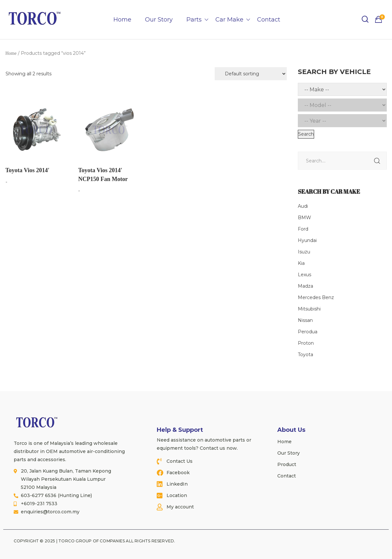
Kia (301, 263)
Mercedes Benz (316, 297)
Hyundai (307, 240)
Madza (305, 286)
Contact (269, 20)
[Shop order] (251, 74)
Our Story (159, 20)
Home (122, 20)
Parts (194, 20)
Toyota (305, 355)
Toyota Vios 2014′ (28, 170)
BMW (305, 218)
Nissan (305, 320)
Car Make (229, 20)
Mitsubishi (309, 309)
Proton (306, 343)
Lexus (305, 275)
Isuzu (304, 252)
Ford (303, 229)
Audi (303, 206)
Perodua (308, 332)
